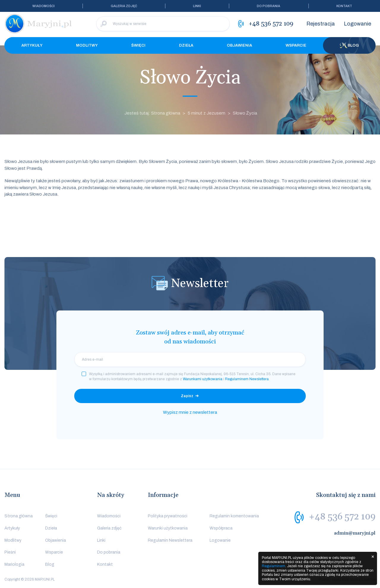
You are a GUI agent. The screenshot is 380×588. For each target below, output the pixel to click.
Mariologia (14, 564)
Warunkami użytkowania (203, 379)
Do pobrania (269, 6)
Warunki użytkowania (168, 528)
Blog (349, 45)
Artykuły (32, 45)
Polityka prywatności (168, 516)
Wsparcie (296, 45)
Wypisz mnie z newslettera (190, 412)
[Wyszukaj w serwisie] (163, 24)
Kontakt (344, 6)
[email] (190, 359)
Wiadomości (43, 6)
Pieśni (10, 552)
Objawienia (239, 45)
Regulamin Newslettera (170, 540)
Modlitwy (87, 45)
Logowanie (357, 24)
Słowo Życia (245, 113)
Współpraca (221, 528)
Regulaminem (274, 566)
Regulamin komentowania (234, 516)
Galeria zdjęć (124, 6)
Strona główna (19, 516)
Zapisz (187, 396)
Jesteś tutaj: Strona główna (152, 113)
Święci (138, 45)
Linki (197, 6)
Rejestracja (321, 24)
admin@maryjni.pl (355, 533)
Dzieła (186, 45)
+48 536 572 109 (342, 517)
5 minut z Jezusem (206, 113)
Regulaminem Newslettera (247, 379)
